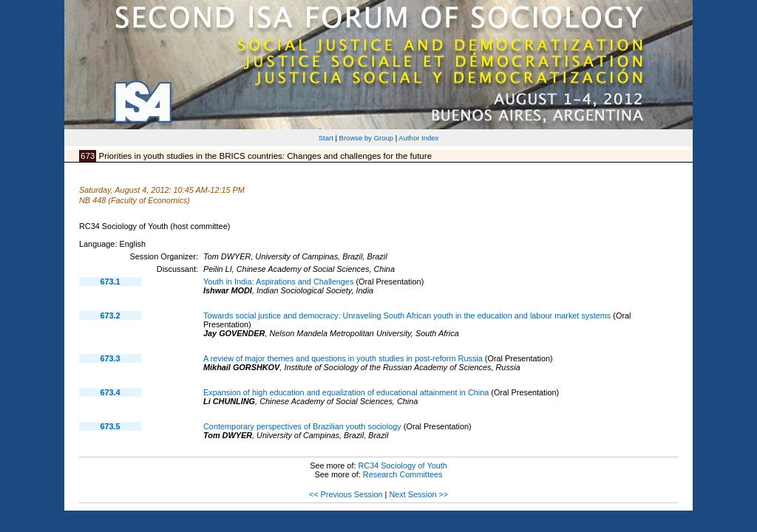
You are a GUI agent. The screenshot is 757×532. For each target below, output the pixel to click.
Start (326, 138)
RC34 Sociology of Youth (402, 465)
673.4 (110, 392)
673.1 (110, 282)
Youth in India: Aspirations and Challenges (278, 282)
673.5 (110, 426)
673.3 (110, 358)
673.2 (110, 316)
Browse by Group (367, 138)
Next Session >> (418, 494)
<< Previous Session (346, 494)
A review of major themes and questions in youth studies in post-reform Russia (343, 358)
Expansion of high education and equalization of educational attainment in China (346, 392)
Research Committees (403, 474)
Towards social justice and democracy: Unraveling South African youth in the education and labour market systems (407, 316)
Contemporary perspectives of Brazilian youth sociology (302, 426)
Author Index (418, 138)
